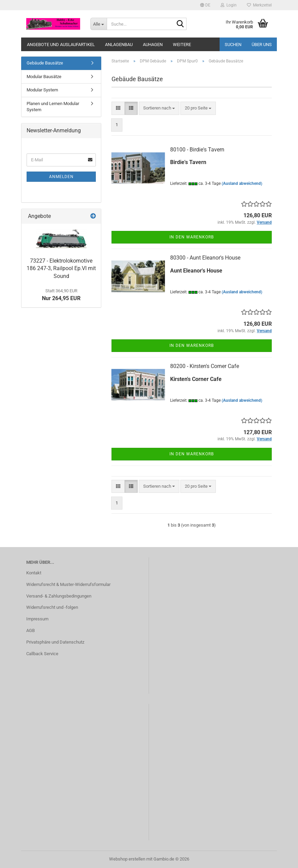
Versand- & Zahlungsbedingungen (59, 596)
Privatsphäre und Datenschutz (55, 642)
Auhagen (153, 45)
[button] (205, 5)
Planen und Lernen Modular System (53, 107)
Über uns (262, 45)
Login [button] (229, 5)
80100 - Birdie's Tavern (197, 150)
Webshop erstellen (127, 859)
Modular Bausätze (44, 77)
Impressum (37, 619)
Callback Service (42, 654)
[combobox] (159, 108)
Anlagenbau (119, 45)
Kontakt (34, 573)
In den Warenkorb (192, 237)
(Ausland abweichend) (242, 183)
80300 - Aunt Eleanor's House (205, 258)
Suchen (233, 45)
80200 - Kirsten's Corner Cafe (205, 366)
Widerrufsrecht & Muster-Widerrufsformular (68, 584)
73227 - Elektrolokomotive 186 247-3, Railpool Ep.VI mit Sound (61, 269)
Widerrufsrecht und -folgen (52, 607)
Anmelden (61, 177)
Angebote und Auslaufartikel (61, 45)
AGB (31, 630)
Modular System (42, 90)
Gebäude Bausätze (45, 63)
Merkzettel (259, 5)
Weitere (182, 45)
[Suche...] (99, 24)
